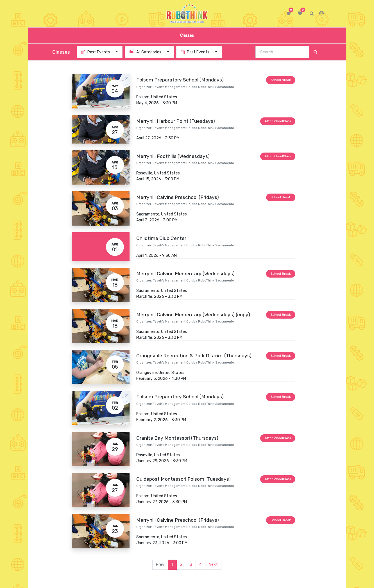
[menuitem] (187, 35)
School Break (281, 80)
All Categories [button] (146, 52)
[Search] (315, 52)
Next (213, 565)
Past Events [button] (96, 52)
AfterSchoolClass (278, 121)
